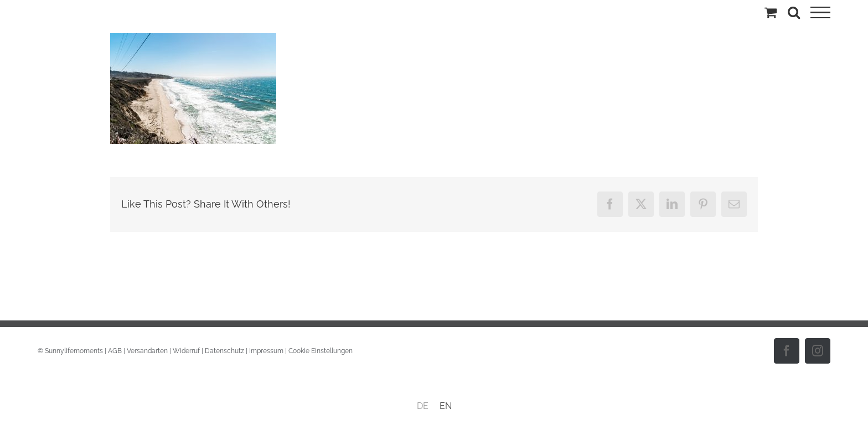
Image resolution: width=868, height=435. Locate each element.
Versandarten (147, 351)
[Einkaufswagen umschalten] (771, 12)
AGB (115, 351)
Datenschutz (224, 351)
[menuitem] (423, 406)
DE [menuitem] (423, 406)
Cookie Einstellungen (321, 351)
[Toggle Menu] (820, 13)
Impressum (266, 351)
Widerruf (186, 351)
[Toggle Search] (794, 12)
